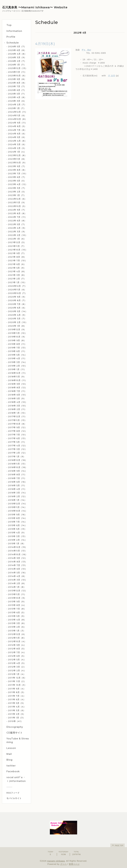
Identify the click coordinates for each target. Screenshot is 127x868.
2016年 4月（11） (17, 489)
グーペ (63, 864)
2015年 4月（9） (17, 533)
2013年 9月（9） (17, 602)
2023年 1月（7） (17, 195)
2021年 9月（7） (17, 253)
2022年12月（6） (17, 199)
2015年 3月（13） (17, 536)
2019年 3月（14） (17, 362)
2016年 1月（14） (17, 500)
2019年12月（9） (17, 330)
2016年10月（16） (18, 467)
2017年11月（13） (17, 420)
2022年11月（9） (17, 202)
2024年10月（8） (17, 119)
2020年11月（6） (17, 290)
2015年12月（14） (18, 504)
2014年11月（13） (17, 551)
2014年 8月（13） (18, 562)
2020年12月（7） (17, 286)
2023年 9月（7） (17, 166)
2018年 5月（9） (17, 398)
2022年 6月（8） (17, 221)
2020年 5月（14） (18, 311)
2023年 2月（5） (17, 192)
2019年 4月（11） (17, 358)
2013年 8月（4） (17, 605)
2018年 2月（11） (17, 409)
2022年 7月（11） (17, 217)
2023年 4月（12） (18, 184)
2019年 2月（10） (17, 366)
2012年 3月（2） (17, 667)
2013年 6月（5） (17, 613)
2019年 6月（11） (17, 351)
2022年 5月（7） (17, 224)
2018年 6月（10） (18, 395)
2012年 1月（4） (17, 674)
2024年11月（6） (17, 116)
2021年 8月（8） (17, 257)
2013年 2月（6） (17, 627)
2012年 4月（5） (17, 663)
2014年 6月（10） (18, 569)
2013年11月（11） (17, 594)
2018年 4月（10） (18, 402)
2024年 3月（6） (17, 144)
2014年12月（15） (18, 547)
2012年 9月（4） (17, 645)
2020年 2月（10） (18, 322)
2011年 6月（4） (17, 699)
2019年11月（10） (17, 333)
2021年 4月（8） (17, 271)
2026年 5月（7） (17, 47)
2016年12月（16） (18, 460)
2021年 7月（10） (17, 261)
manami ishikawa (56, 861)
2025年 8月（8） (17, 83)
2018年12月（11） (17, 373)
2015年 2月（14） (17, 540)
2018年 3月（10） (18, 406)
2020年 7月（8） (17, 304)
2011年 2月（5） (17, 714)
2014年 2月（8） (17, 583)
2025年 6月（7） (17, 90)
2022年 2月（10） (18, 235)
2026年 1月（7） (17, 65)
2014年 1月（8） (17, 587)
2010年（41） (15, 721)
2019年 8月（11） (17, 344)
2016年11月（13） (17, 464)
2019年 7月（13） (17, 348)
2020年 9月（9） (17, 297)
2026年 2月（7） (17, 61)
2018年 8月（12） (18, 388)
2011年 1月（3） (16, 718)
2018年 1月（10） (17, 413)
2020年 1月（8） (17, 326)
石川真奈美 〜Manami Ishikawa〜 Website (35, 7)
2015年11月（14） (17, 507)
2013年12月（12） (18, 591)
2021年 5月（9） (17, 268)
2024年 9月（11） (17, 123)
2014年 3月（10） (18, 580)
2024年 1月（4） (17, 152)
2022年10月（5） (17, 206)
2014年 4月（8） (17, 576)
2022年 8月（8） (17, 213)
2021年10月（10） (18, 250)
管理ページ (74, 864)
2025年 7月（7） (17, 86)
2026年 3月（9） (17, 57)
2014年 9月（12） (17, 558)
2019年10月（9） (17, 337)
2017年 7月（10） (17, 435)
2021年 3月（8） (17, 275)
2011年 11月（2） (17, 681)
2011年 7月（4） (17, 696)
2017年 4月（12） (17, 446)
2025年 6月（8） (17, 50)
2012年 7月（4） (17, 652)
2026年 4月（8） (17, 54)
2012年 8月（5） (17, 649)
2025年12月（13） (18, 68)
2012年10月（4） (17, 641)
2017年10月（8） (17, 424)
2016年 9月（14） (17, 471)
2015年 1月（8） (17, 544)
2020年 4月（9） (17, 315)
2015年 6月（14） (17, 525)
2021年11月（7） (17, 246)
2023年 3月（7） (17, 188)
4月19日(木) (45, 44)
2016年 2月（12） (17, 496)
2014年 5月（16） (17, 573)
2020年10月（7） (17, 293)
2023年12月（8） (17, 155)
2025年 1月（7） (17, 108)
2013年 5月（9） (17, 616)
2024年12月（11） (18, 112)
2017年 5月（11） (17, 442)
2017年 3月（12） (17, 449)
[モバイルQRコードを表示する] (18, 798)
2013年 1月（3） (17, 631)
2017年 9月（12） (17, 427)
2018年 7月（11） (17, 391)
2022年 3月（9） (17, 232)
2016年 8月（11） (17, 475)
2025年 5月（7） (17, 94)
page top (117, 845)
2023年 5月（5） (17, 181)
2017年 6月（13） (17, 438)
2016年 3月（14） (17, 493)
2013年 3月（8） (17, 623)
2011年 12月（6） (17, 678)
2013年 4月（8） (17, 620)
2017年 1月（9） (17, 457)
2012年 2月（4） (17, 671)
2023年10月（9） (17, 163)
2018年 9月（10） (18, 384)
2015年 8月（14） (17, 518)
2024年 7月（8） (17, 130)
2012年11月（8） (17, 638)
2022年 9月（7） (17, 210)
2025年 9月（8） (17, 79)
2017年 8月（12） (17, 431)
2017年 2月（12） (17, 453)
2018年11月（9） (17, 377)
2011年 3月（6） (17, 710)
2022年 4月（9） (17, 228)
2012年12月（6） (17, 634)
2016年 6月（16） (17, 482)
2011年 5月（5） (17, 703)
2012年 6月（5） (17, 656)
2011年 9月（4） (17, 689)
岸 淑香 (112, 76)
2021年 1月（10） (17, 282)
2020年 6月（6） (17, 308)
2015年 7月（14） (17, 522)
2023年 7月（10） (18, 174)
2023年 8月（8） (17, 170)
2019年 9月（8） (17, 340)
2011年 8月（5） (17, 692)
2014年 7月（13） (17, 565)
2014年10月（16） (18, 554)
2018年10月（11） (17, 380)
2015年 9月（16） (17, 515)
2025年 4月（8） (17, 97)
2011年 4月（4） (17, 707)
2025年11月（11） (17, 72)
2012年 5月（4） (17, 660)
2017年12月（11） (17, 417)
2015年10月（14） (18, 511)
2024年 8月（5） (17, 126)
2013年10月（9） (17, 598)
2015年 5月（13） (17, 529)
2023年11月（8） (17, 159)
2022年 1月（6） (17, 239)
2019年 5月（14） (17, 355)
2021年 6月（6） (17, 264)
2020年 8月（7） (17, 300)
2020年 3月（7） (17, 319)
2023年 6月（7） (17, 177)
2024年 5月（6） (17, 137)
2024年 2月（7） (17, 105)
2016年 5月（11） (17, 485)
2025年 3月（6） (17, 101)
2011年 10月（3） (17, 685)
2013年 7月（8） (17, 609)
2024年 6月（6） (17, 134)
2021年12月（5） (17, 242)
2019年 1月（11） (17, 369)
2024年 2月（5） (17, 148)
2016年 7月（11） (17, 478)
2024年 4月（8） (17, 141)
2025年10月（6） (17, 76)
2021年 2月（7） (17, 279)
